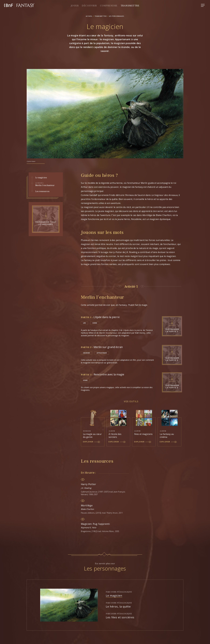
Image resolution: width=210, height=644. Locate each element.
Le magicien (41, 178)
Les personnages (117, 16)
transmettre (101, 16)
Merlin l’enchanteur (47, 184)
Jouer (75, 6)
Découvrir (89, 6)
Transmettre (130, 6)
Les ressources (42, 191)
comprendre (109, 6)
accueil (89, 16)
